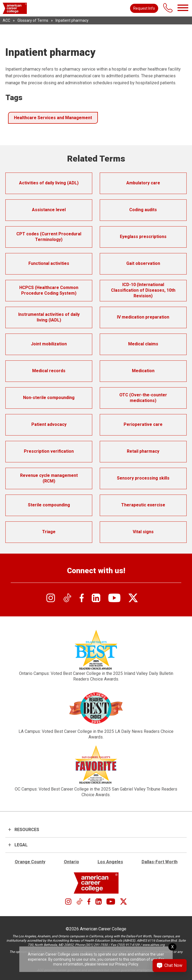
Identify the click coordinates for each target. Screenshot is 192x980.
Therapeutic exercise (143, 505)
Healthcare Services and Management (53, 118)
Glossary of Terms (33, 20)
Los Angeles (110, 862)
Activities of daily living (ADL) (49, 183)
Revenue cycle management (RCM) (49, 478)
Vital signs (143, 532)
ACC (6, 20)
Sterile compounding (49, 505)
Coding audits (143, 210)
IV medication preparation (143, 317)
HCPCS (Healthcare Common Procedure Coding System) (49, 290)
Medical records (49, 371)
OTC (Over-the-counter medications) (143, 398)
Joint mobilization (49, 344)
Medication (143, 371)
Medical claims (143, 344)
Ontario (71, 862)
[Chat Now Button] (170, 966)
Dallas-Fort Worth (160, 862)
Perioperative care (143, 424)
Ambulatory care (143, 183)
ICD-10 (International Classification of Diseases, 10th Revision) (143, 290)
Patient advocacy (49, 424)
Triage (49, 532)
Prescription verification (49, 451)
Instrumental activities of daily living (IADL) (49, 317)
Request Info (144, 8)
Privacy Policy (127, 964)
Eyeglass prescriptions (143, 237)
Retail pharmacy (143, 451)
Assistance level (49, 210)
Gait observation (143, 263)
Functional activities (49, 263)
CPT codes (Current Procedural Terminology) (49, 237)
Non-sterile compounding (49, 398)
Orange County (30, 862)
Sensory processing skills (143, 478)
